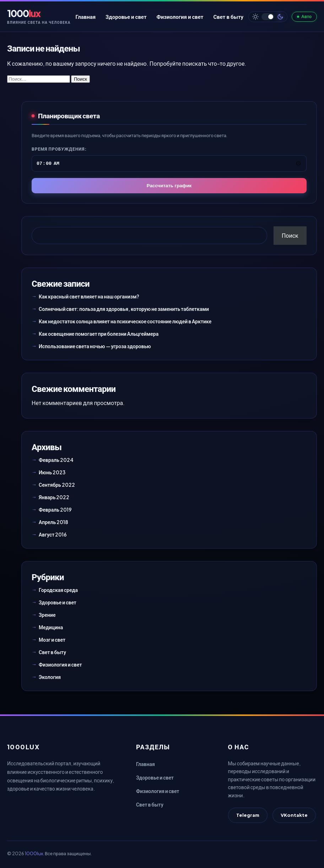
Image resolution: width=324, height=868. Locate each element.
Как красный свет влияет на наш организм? (89, 296)
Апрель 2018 (53, 522)
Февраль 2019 (55, 510)
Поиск (290, 235)
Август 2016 (53, 534)
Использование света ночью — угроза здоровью (95, 346)
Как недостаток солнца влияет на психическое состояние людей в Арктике (125, 321)
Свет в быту (228, 17)
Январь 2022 (54, 497)
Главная (86, 17)
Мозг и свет (52, 640)
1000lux (34, 853)
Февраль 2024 (56, 460)
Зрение (47, 615)
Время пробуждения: (59, 149)
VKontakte (294, 815)
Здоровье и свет (126, 17)
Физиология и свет (180, 17)
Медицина (51, 627)
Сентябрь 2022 (57, 485)
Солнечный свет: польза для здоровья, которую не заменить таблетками (124, 309)
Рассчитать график (169, 186)
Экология (50, 677)
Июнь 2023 (52, 472)
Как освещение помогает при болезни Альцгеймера (99, 334)
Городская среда (58, 590)
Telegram (248, 815)
